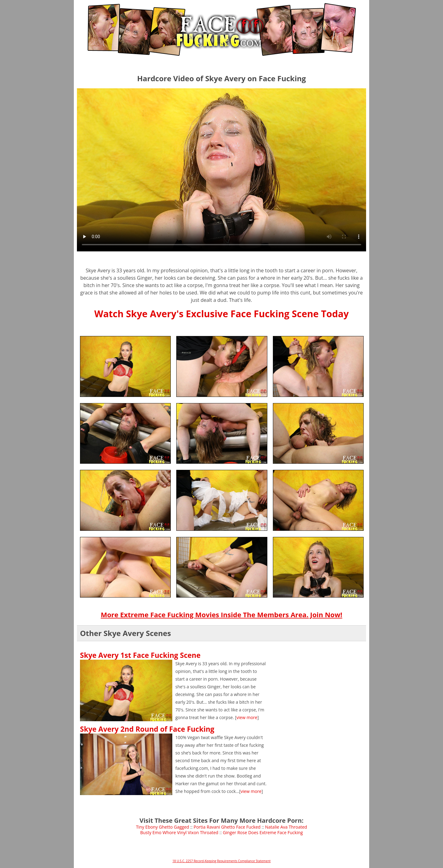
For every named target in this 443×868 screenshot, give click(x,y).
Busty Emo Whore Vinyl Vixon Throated (179, 832)
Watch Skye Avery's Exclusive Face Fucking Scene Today (221, 314)
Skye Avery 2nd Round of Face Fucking (147, 729)
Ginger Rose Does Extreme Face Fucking (263, 832)
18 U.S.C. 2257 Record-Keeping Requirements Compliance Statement (221, 861)
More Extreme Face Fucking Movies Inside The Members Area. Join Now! (221, 614)
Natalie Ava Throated (286, 827)
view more (247, 717)
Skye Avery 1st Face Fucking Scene (140, 655)
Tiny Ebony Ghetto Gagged (163, 827)
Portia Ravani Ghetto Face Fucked (227, 827)
